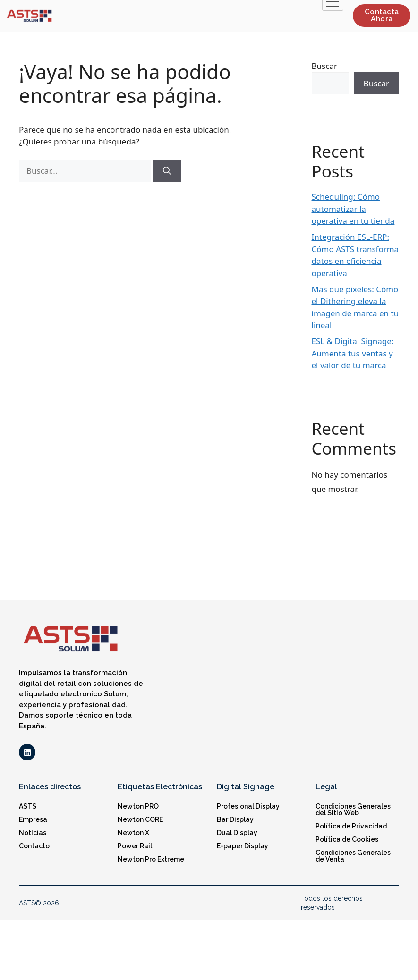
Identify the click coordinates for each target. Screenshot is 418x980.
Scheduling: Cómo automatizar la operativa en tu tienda (353, 209)
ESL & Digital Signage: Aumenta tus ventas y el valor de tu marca (353, 353)
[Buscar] (167, 171)
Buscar (324, 66)
